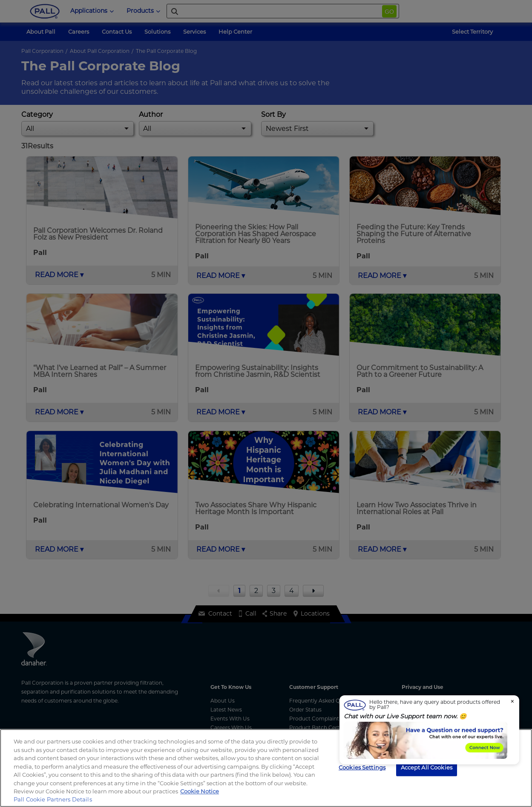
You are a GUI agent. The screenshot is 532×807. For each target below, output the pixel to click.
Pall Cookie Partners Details (53, 799)
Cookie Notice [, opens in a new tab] (200, 791)
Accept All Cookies (427, 767)
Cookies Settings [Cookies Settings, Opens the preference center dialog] (362, 767)
